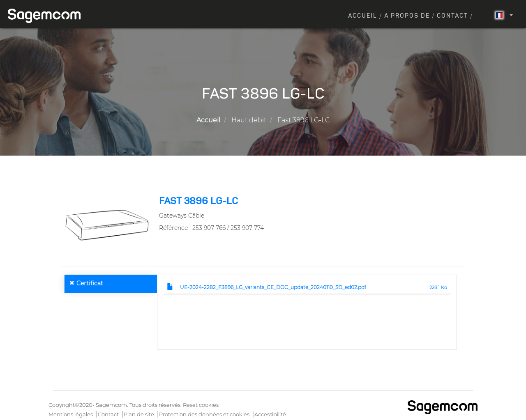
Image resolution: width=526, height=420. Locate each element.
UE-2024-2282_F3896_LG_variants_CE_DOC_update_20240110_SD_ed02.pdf (273, 287)
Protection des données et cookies (204, 414)
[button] (107, 225)
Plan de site (139, 414)
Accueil (363, 16)
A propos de (407, 16)
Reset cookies (201, 405)
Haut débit (249, 120)
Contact (452, 16)
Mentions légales (71, 414)
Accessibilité (270, 414)
